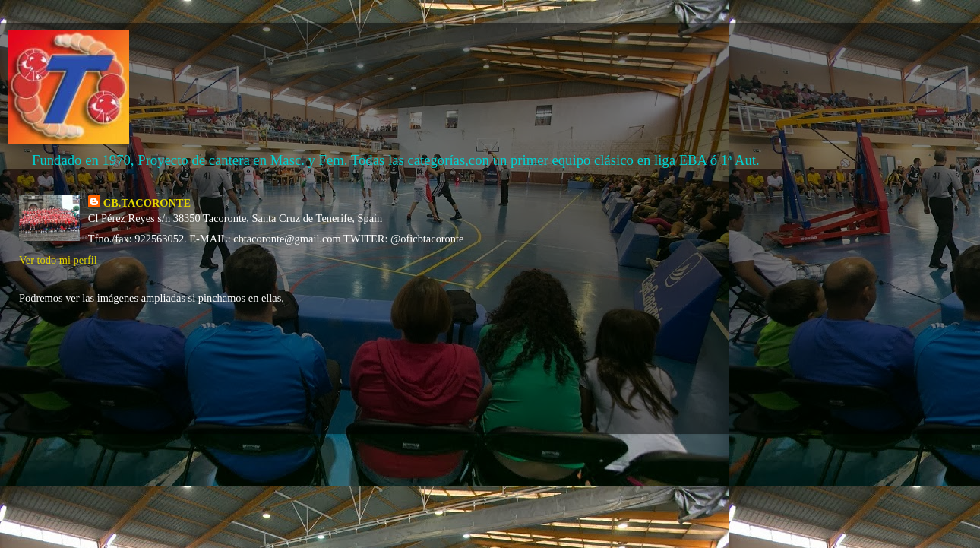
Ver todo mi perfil (58, 260)
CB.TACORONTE (147, 203)
